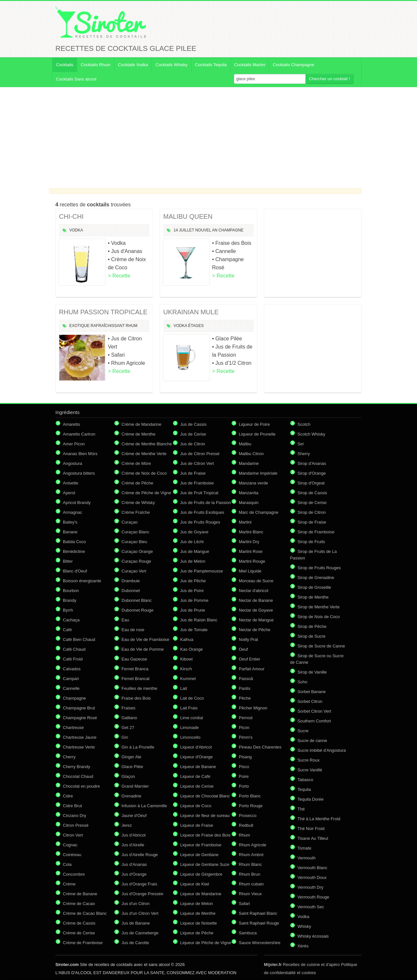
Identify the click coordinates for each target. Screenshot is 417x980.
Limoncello (190, 737)
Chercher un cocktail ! (329, 79)
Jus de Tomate (194, 630)
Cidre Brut (72, 806)
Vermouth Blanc (312, 868)
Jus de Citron (193, 444)
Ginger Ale (131, 757)
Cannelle (71, 688)
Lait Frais (189, 708)
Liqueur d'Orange (196, 757)
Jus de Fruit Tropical (199, 493)
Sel (301, 444)
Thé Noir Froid (311, 829)
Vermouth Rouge (313, 897)
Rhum (132, 326)
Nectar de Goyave (256, 610)
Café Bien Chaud (79, 639)
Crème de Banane (80, 894)
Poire (244, 776)
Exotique (79, 326)
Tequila (304, 789)
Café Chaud (74, 649)
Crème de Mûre (136, 463)
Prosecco (248, 816)
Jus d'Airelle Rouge (140, 855)
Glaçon (128, 776)
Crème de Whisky (138, 503)
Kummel (188, 679)
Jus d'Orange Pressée (142, 894)
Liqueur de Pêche (197, 933)
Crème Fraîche (136, 512)
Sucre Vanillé (310, 770)
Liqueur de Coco (196, 806)
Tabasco (305, 780)
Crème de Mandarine (141, 424)
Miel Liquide (250, 571)
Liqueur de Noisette (199, 923)
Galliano (129, 718)
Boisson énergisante (82, 581)
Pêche (245, 698)
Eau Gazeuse (134, 659)
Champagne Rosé (80, 718)
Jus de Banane (136, 923)
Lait (184, 688)
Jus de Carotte (135, 943)
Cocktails (65, 65)
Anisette (71, 483)
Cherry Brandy (77, 767)
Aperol (69, 493)
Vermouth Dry (310, 887)
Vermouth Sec (311, 907)
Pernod (246, 718)
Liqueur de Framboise (201, 845)
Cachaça (71, 620)
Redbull (246, 825)
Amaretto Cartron (79, 434)
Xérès (303, 946)
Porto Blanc (250, 796)
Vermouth (307, 858)
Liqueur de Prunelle (257, 434)
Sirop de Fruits (311, 542)
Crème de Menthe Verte (144, 454)
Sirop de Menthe (313, 597)
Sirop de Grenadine (316, 578)
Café (67, 630)
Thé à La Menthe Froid (319, 819)
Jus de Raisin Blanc (199, 620)
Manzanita (249, 493)
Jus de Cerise (193, 434)
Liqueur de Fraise (197, 825)
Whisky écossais (313, 936)
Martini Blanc (251, 532)
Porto (244, 786)
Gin (125, 737)
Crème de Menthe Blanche (147, 444)
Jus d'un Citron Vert (140, 913)
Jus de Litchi (192, 542)
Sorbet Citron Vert (314, 711)
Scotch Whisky (311, 434)
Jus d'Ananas (134, 864)
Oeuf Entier (250, 659)
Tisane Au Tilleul (313, 838)
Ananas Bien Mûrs (80, 454)
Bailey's (70, 522)
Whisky (304, 926)
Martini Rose (251, 551)
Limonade (189, 728)
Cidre (68, 796)
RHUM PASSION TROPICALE (103, 312)
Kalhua (187, 639)
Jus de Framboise (197, 483)
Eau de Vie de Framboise (145, 639)
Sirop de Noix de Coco (319, 617)
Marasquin (249, 503)
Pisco (244, 767)
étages (196, 326)
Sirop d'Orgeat (311, 483)
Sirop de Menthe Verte (318, 607)
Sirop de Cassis (312, 493)
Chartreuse (73, 728)
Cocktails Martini (250, 65)
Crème (69, 884)
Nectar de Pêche (255, 630)
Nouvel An (206, 230)
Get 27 (128, 728)
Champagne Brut (79, 708)
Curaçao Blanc (135, 532)
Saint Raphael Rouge (259, 923)
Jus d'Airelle (133, 845)
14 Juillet (184, 230)
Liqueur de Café (195, 776)
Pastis (244, 688)
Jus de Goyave (194, 532)
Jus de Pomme (194, 600)
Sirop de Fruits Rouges (319, 568)
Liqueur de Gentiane (199, 855)
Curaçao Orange (137, 551)
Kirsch (186, 669)
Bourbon (71, 591)
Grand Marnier (135, 786)
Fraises (129, 708)
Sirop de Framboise (316, 532)
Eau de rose (133, 630)
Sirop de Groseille (314, 587)
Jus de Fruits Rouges (200, 522)
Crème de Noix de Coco (144, 473)
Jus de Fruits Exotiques (202, 512)
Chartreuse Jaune (80, 737)
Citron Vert (73, 835)
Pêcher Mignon (253, 708)
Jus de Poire (192, 591)
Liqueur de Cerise (197, 786)
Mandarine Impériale (258, 473)
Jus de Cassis (193, 424)
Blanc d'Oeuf (75, 571)
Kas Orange (191, 649)
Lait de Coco (192, 698)
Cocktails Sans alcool (76, 79)
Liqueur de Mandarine (201, 894)
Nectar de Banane (256, 600)
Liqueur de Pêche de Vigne (206, 943)
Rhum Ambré (251, 855)
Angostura (72, 463)
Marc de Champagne (259, 512)
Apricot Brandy (77, 503)
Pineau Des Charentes (260, 747)
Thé (301, 809)
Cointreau (72, 855)
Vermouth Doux (312, 877)
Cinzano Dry (75, 816)
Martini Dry (249, 542)
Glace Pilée (132, 767)
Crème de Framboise (83, 943)
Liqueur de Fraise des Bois (205, 835)
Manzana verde (253, 483)
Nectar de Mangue (256, 620)
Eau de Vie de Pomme (143, 649)
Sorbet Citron (310, 701)
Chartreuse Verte (79, 747)
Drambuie (131, 581)
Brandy (70, 600)
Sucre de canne (312, 741)
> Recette (119, 276)
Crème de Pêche (137, 483)
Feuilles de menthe (139, 688)
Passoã (246, 679)
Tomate (304, 848)
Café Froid (73, 659)
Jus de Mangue (195, 551)
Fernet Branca (135, 669)
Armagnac (72, 512)
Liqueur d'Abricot (196, 747)
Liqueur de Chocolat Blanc (205, 796)
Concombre (74, 874)
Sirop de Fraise (312, 522)
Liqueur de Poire (254, 424)
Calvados (72, 669)
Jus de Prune (193, 610)
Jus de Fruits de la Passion (206, 503)
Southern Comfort (314, 721)
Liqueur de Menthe (198, 913)
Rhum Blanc (250, 864)
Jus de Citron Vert (197, 463)
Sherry (304, 454)
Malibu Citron (251, 454)
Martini (245, 522)
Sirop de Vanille (312, 672)
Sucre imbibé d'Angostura (322, 750)
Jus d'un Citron (136, 904)
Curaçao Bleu (134, 542)
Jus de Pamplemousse (202, 571)
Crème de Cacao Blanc (85, 913)
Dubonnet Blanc (137, 600)
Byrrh (68, 610)
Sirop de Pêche (312, 626)
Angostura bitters (79, 473)
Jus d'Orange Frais (139, 884)
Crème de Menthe (138, 434)
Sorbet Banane (312, 692)
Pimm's (246, 737)
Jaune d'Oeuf (134, 816)
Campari (71, 679)
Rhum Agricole (253, 845)
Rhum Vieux (250, 894)
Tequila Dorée (310, 799)
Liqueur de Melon (196, 904)
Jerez (127, 825)
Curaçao (129, 522)
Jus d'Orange (134, 874)
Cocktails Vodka (133, 65)
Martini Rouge (252, 561)
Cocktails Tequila (211, 65)
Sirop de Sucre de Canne (321, 646)
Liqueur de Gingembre (201, 874)
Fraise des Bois (136, 698)
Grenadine (131, 796)
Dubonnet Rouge (137, 610)
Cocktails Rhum (96, 65)
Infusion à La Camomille (144, 806)
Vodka (76, 230)
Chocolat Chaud (78, 776)
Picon (244, 728)
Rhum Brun (250, 874)
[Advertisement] (208, 138)
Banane (70, 532)
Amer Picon (74, 444)
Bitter (68, 561)
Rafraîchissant (108, 326)
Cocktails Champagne (293, 65)
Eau (125, 620)
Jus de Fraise (193, 473)
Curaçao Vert (134, 571)
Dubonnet (131, 591)
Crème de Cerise (79, 933)
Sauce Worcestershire (260, 943)
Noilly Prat (248, 639)
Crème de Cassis (79, 923)
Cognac (70, 845)
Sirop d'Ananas (312, 463)
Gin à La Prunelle (138, 747)
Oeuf (243, 649)
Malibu (245, 444)
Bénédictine (74, 551)
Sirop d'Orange (312, 473)
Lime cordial (192, 718)
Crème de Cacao (79, 904)
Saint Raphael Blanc (258, 913)
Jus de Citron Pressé (200, 454)
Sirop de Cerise (312, 503)
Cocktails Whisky (171, 65)
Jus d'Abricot (134, 835)
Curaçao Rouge (136, 561)
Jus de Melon (193, 561)
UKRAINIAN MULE (191, 312)
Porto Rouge (251, 806)
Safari (244, 904)
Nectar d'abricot (254, 591)
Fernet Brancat (136, 679)
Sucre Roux (309, 760)
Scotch (304, 424)
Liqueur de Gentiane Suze (205, 864)
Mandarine (249, 463)
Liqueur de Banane (198, 767)
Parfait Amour (252, 669)
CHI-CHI (71, 216)
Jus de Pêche (193, 581)
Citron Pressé (76, 825)
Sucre (303, 731)
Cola (67, 864)
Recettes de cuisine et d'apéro (302, 965)
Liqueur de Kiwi (195, 884)
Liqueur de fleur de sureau (205, 816)
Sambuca (248, 933)
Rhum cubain (251, 884)
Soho (302, 682)
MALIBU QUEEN (188, 216)
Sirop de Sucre (311, 636)
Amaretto (72, 424)
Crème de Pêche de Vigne (146, 493)
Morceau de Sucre (256, 581)
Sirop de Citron (312, 512)
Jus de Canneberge (140, 933)
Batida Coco (74, 542)
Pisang (245, 757)
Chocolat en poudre (81, 786)
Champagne (231, 230)
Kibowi (186, 659)
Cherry (69, 757)
